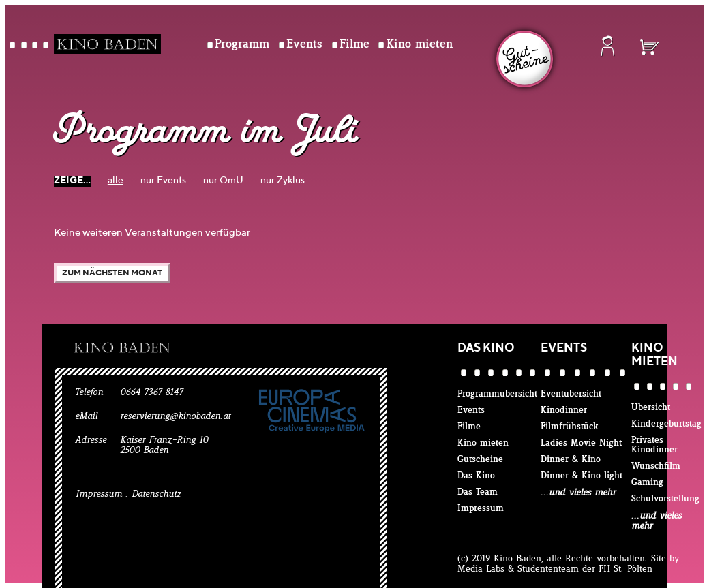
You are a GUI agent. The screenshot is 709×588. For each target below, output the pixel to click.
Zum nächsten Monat (112, 273)
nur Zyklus (283, 181)
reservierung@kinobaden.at (175, 417)
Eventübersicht (571, 394)
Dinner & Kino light (582, 476)
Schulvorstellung (665, 499)
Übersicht (651, 408)
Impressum (99, 494)
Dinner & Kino (571, 460)
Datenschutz (156, 494)
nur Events (163, 181)
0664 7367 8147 (151, 393)
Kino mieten (420, 45)
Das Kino (476, 476)
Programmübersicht (497, 394)
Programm (242, 45)
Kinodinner (564, 411)
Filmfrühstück (570, 427)
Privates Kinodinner (654, 445)
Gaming (647, 483)
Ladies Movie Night (581, 443)
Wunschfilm (656, 466)
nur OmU (223, 181)
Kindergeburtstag (666, 424)
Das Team (478, 492)
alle (116, 181)
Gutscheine (480, 460)
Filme (354, 45)
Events (304, 45)
